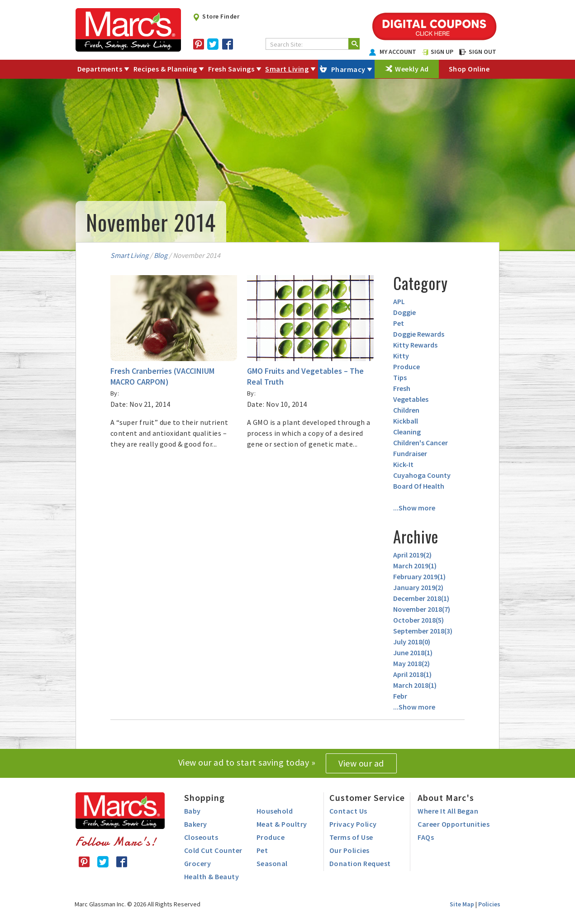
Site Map (462, 904)
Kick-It (403, 464)
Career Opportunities (454, 824)
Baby (192, 811)
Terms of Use (351, 837)
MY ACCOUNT (393, 52)
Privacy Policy (353, 824)
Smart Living (287, 69)
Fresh (402, 388)
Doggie (404, 312)
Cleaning (407, 432)
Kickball (406, 421)
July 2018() (412, 642)
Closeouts (201, 837)
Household (275, 811)
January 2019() (418, 587)
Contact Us (348, 811)
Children (406, 410)
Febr (400, 696)
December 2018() (421, 598)
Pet (399, 323)
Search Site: (286, 44)
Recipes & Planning (165, 69)
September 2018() (423, 631)
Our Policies (349, 850)
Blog (161, 255)
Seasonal (272, 863)
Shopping (204, 798)
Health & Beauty (212, 876)
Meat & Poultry (282, 824)
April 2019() (412, 555)
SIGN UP (438, 52)
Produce (406, 367)
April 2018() (412, 674)
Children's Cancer (421, 443)
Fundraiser (410, 453)
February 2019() (419, 576)
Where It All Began (448, 811)
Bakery (196, 824)
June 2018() (413, 653)
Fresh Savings (231, 69)
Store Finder (216, 16)
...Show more (414, 508)
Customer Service (367, 798)
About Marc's (446, 798)
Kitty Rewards (415, 345)
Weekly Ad (412, 69)
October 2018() (418, 620)
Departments (100, 69)
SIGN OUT (478, 52)
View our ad (361, 763)
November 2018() (422, 609)
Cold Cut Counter (213, 850)
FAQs (426, 837)
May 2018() (411, 663)
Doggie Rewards (419, 334)
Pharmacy (348, 69)
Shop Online (469, 69)
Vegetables (411, 399)
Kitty (401, 356)
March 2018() (415, 685)
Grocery (198, 863)
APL (399, 301)
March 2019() (415, 566)
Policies (489, 904)
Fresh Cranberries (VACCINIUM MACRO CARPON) (162, 376)
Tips (400, 377)
